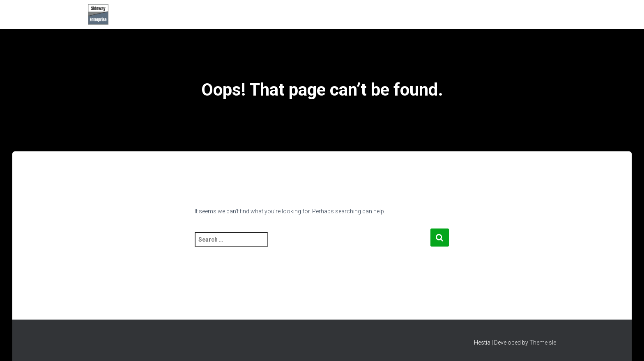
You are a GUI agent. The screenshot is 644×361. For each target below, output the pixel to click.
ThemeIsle (543, 343)
